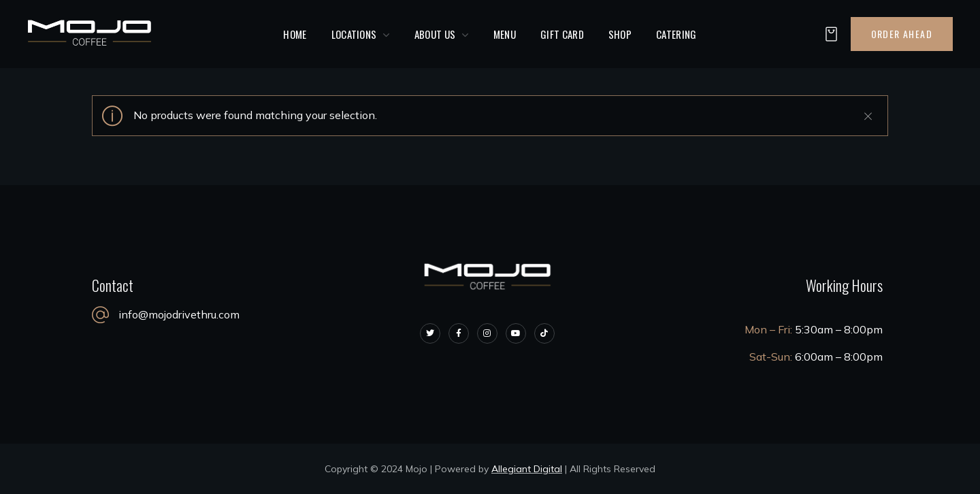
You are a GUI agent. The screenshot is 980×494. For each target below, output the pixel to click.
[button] (828, 34)
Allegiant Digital (527, 469)
